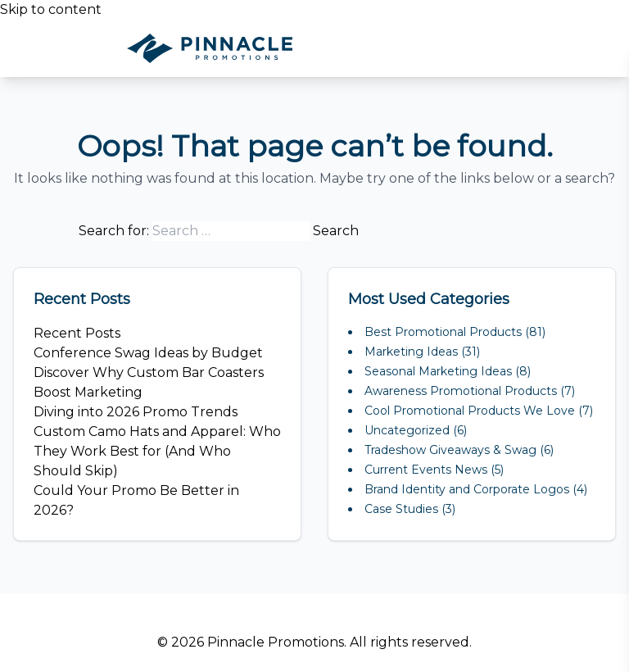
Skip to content (51, 9)
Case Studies (401, 509)
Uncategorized (407, 430)
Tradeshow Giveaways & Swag (450, 450)
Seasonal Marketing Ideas (438, 371)
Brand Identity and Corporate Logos (467, 489)
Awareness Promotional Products (461, 391)
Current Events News (426, 470)
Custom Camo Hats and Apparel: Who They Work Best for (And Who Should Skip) (157, 451)
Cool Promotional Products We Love (470, 411)
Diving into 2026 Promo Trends (136, 412)
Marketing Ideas (411, 352)
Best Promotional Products (443, 332)
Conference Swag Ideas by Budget (148, 353)
